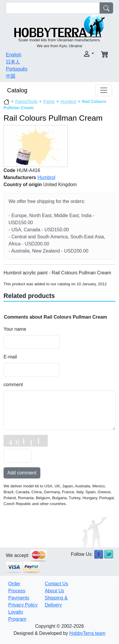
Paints (49, 101)
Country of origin (23, 185)
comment (13, 385)
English (14, 55)
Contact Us (56, 584)
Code (9, 170)
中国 (11, 76)
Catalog (17, 90)
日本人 (13, 62)
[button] (78, 54)
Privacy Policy (23, 605)
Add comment (22, 473)
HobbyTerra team (87, 633)
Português (17, 69)
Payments (19, 598)
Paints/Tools (26, 101)
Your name (15, 329)
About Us (54, 591)
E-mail (10, 357)
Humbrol (68, 101)
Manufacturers (20, 177)
